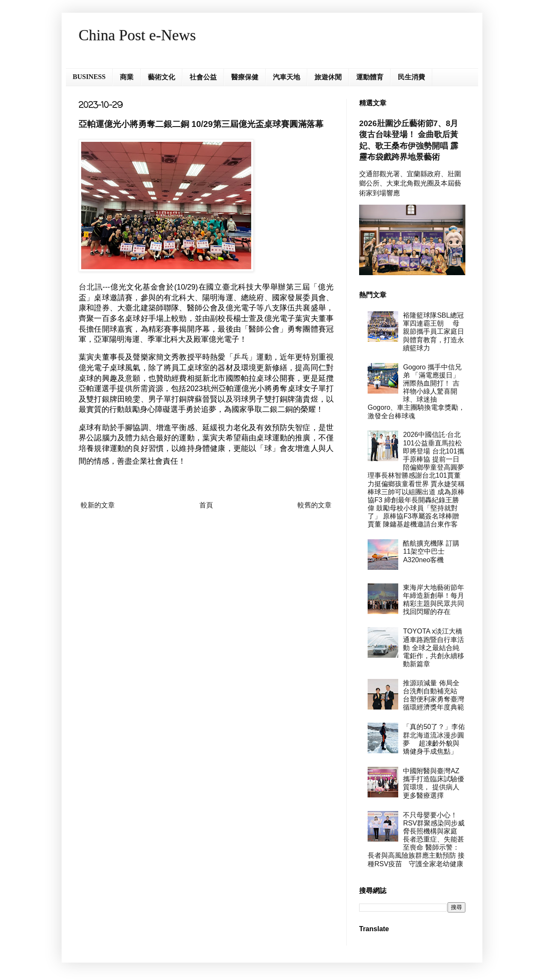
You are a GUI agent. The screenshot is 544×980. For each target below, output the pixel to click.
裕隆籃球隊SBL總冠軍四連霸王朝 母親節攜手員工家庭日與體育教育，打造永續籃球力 (433, 332)
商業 (127, 77)
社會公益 (203, 77)
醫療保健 (245, 77)
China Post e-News (137, 35)
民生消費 (411, 77)
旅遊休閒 (328, 77)
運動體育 (370, 77)
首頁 (206, 505)
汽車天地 (286, 77)
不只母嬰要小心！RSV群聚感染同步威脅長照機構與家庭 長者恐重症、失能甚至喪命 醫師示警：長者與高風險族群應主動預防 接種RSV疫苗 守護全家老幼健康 (416, 839)
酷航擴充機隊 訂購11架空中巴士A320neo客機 (431, 551)
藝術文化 (161, 77)
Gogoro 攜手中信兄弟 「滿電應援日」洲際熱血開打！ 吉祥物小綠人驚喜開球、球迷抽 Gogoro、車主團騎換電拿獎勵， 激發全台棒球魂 (416, 391)
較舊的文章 (314, 505)
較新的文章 (98, 505)
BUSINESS (89, 77)
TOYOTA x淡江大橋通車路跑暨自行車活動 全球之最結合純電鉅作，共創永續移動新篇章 (433, 648)
